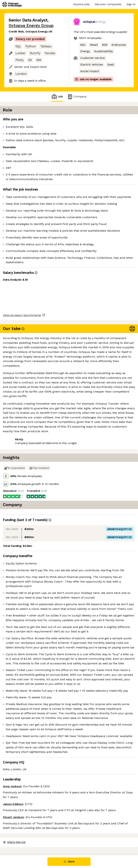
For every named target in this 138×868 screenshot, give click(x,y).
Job (57, 97)
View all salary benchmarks (26, 398)
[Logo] (12, 4)
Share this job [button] (19, 412)
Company (77, 97)
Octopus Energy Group (31, 26)
